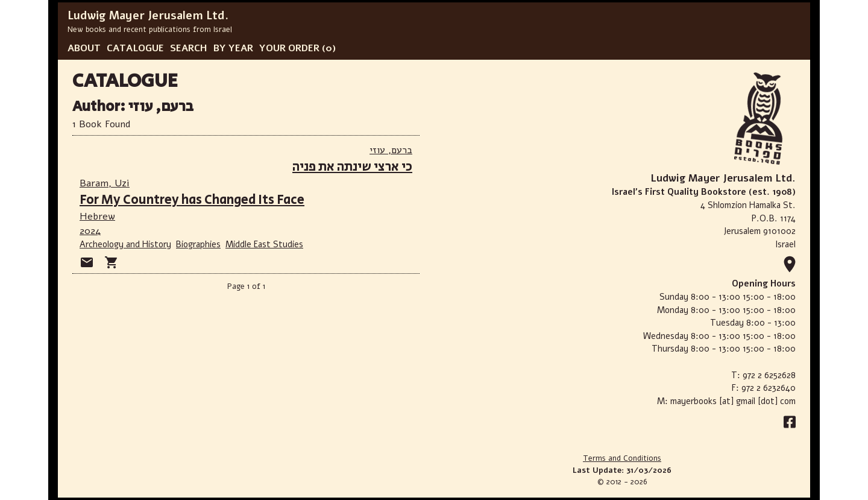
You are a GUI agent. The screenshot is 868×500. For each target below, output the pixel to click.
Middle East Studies (264, 244)
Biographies (198, 244)
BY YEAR (233, 48)
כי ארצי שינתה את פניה (352, 167)
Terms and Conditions (622, 458)
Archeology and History (125, 244)
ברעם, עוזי (391, 150)
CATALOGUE (135, 48)
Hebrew (97, 217)
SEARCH (189, 48)
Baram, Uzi (105, 183)
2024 (90, 231)
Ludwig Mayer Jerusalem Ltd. (148, 16)
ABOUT (84, 48)
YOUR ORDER (289, 48)
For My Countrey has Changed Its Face (192, 200)
